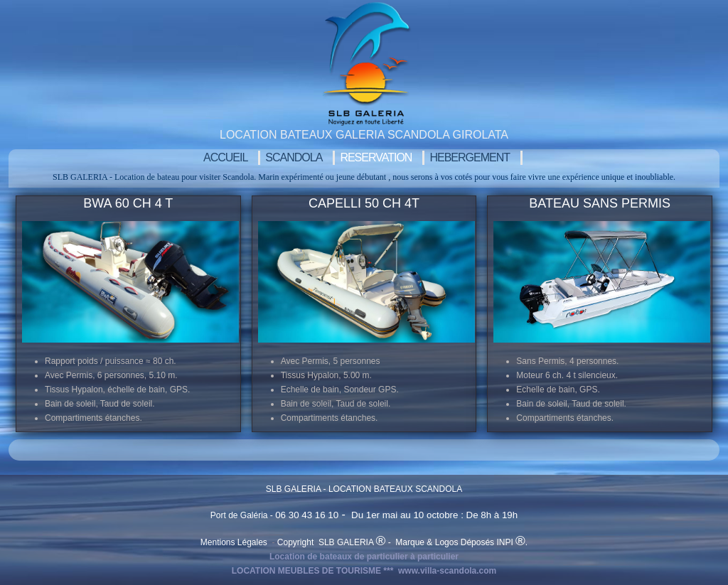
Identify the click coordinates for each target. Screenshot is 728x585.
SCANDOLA (294, 157)
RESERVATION (376, 157)
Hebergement (470, 157)
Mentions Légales (235, 542)
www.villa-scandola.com (447, 571)
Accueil (225, 157)
